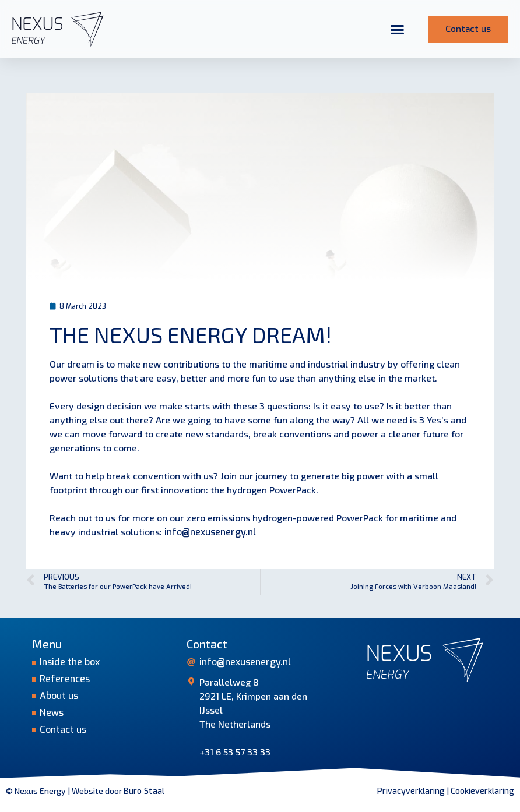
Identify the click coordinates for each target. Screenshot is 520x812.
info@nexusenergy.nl (210, 532)
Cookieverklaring (482, 791)
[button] (397, 29)
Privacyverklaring (411, 791)
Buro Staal (144, 791)
